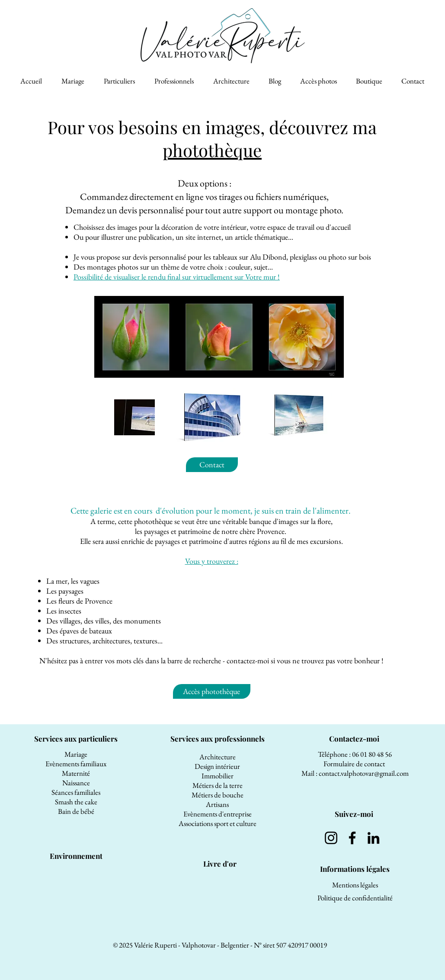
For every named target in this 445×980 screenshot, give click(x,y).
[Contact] (212, 465)
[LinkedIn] (373, 838)
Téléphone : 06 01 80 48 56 (355, 754)
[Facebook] (352, 838)
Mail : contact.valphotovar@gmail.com (355, 773)
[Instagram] (331, 838)
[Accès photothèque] (212, 691)
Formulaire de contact (355, 764)
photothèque (212, 150)
